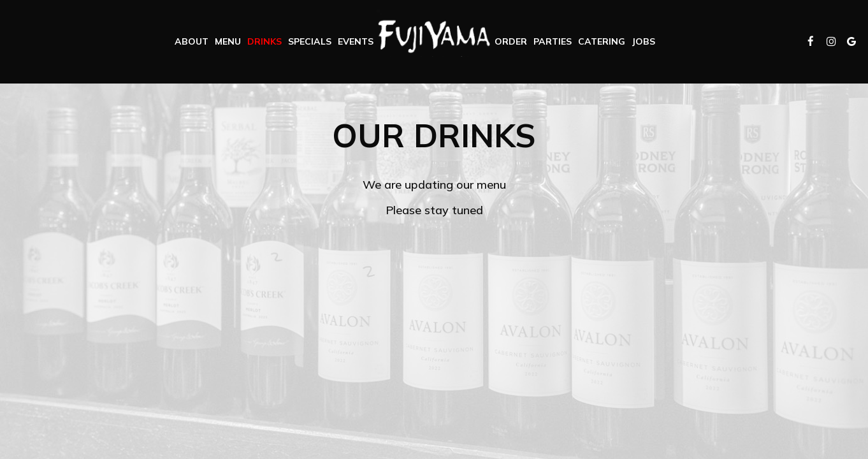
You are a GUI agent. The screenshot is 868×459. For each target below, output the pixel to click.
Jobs (643, 41)
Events (356, 41)
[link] (434, 33)
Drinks (264, 41)
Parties (553, 41)
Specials (310, 41)
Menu (228, 41)
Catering (602, 41)
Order (511, 41)
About (192, 41)
